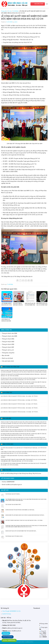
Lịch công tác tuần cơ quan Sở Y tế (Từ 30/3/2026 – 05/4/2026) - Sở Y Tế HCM (19, 396)
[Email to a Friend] (26, 281)
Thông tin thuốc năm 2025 (9, 336)
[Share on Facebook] (20, 281)
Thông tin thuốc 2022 (8, 344)
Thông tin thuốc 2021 (8, 347)
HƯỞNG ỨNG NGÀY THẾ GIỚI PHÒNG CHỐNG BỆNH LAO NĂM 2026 (20, 510)
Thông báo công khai (8, 353)
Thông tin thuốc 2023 (8, 342)
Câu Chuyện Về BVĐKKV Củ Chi (11, 611)
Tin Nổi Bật (15, 11)
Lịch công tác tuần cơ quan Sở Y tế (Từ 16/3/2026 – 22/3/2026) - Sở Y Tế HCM (19, 400)
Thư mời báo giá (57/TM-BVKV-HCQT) (14, 536)
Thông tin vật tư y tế (8, 350)
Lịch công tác (7, 393)
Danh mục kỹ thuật (7, 358)
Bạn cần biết (6, 356)
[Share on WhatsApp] (17, 281)
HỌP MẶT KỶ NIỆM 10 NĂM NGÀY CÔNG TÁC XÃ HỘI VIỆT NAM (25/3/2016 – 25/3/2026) (24, 520)
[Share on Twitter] (23, 281)
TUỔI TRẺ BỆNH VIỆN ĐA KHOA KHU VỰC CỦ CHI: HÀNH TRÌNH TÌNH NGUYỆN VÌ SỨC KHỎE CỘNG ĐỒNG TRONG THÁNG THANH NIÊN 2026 (26, 500)
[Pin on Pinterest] (29, 281)
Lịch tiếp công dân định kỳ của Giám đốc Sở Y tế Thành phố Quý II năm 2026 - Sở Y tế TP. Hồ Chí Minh (24, 449)
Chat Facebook (8, 637)
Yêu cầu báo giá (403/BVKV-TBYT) (13, 505)
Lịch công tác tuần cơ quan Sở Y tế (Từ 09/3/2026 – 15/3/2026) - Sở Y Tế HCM (19, 404)
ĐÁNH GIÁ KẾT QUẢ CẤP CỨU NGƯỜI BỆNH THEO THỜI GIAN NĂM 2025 (21, 531)
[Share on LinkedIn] (32, 281)
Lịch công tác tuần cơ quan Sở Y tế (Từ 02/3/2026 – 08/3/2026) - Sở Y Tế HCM (19, 408)
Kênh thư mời (7, 470)
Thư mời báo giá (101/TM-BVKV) (13, 494)
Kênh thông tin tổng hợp (11, 367)
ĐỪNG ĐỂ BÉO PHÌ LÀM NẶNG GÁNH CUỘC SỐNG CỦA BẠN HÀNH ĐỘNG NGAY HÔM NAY (25, 515)
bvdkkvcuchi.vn (29, 642)
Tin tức (9, 11)
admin (16, 22)
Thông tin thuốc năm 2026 (9, 333)
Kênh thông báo (8, 444)
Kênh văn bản (7, 418)
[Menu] (47, 4)
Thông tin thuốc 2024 (8, 339)
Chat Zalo (6, 633)
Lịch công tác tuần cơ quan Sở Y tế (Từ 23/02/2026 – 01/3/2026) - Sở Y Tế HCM (19, 412)
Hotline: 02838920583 (9, 640)
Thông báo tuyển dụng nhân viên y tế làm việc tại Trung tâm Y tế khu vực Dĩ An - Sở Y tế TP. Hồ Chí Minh (23, 456)
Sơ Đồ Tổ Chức (7, 614)
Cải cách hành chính (8, 361)
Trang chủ (4, 11)
